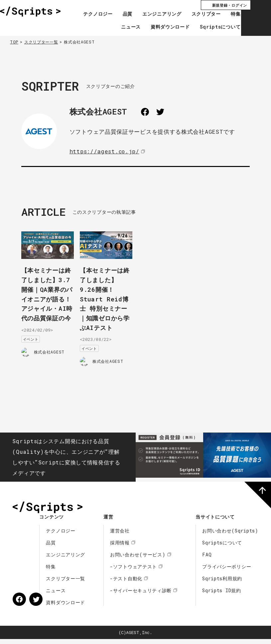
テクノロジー (88, 14)
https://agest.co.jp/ (105, 151)
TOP (14, 42)
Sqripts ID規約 (221, 595)
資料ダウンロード (161, 27)
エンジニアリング (153, 14)
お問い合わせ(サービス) (138, 560)
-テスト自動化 (126, 583)
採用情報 (120, 548)
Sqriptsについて (211, 27)
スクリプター (197, 14)
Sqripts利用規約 (222, 583)
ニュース (122, 27)
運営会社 (120, 536)
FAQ (207, 560)
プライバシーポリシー (227, 571)
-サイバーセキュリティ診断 (141, 595)
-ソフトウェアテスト (134, 571)
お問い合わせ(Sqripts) (230, 536)
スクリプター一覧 (41, 42)
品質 (118, 14)
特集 (226, 14)
